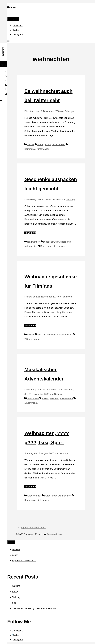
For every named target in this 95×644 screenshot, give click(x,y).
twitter (48, 145)
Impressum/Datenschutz (33, 528)
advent (45, 398)
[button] (8, 41)
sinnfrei (30, 145)
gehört (15, 555)
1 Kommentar (31, 403)
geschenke (66, 242)
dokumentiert (33, 242)
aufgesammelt (34, 496)
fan (39, 335)
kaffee (47, 496)
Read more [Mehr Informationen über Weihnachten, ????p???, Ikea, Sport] (30, 487)
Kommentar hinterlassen (37, 149)
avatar (40, 145)
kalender (54, 398)
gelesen (16, 550)
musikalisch (33, 398)
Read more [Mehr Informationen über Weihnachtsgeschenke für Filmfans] (30, 326)
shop (54, 496)
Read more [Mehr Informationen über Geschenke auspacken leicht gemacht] (30, 233)
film (57, 242)
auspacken (49, 242)
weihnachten (58, 145)
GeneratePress (54, 534)
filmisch (31, 335)
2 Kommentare (32, 339)
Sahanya (12, 7)
